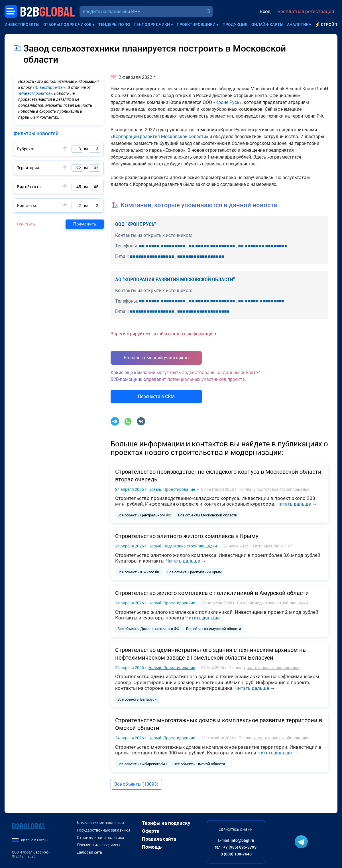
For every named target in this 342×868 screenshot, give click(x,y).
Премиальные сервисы (99, 845)
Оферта (151, 831)
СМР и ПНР (281, 546)
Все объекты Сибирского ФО (142, 764)
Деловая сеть (90, 852)
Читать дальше (294, 504)
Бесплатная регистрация (306, 11)
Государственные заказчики (103, 830)
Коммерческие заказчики (100, 823)
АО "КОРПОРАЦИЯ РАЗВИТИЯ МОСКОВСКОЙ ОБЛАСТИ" (175, 279)
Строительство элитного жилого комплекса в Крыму (187, 536)
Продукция (235, 24)
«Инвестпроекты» (49, 87)
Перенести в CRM (156, 396)
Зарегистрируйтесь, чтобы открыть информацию (163, 334)
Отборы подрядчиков (67, 24)
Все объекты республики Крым (195, 572)
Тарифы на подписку (166, 823)
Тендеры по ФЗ (114, 24)
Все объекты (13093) (136, 784)
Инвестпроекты (22, 24)
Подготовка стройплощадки (183, 546)
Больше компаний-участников (156, 358)
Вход (265, 11)
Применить (85, 224)
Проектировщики (196, 24)
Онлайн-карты (267, 24)
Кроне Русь (227, 102)
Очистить (26, 224)
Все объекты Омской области (199, 764)
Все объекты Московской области (208, 515)
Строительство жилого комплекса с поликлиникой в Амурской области (212, 593)
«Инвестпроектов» (35, 93)
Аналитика (299, 24)
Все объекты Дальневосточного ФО (148, 629)
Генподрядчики (152, 24)
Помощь (152, 847)
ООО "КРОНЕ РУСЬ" (136, 224)
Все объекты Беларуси (137, 699)
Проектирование (172, 489)
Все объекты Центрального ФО (144, 515)
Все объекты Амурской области (214, 629)
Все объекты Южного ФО (139, 572)
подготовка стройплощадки (283, 489)
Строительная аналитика (101, 838)
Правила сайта (159, 839)
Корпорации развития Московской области (159, 137)
